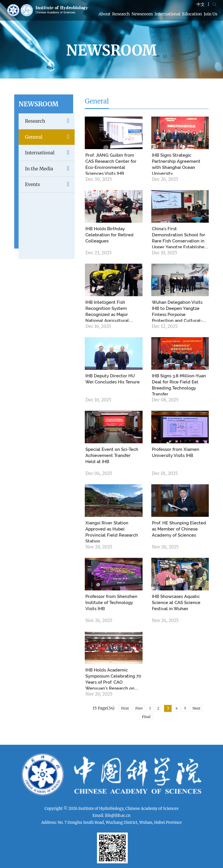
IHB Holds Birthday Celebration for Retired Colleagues (109, 235)
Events (50, 184)
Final (146, 717)
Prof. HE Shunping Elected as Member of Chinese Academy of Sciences (179, 529)
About (105, 14)
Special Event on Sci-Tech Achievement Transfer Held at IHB (112, 456)
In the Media (50, 169)
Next (196, 708)
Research (121, 14)
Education (192, 14)
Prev (139, 708)
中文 (201, 4)
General (50, 137)
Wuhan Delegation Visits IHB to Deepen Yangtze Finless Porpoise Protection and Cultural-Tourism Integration (177, 315)
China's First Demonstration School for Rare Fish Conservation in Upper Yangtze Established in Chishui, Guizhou (180, 241)
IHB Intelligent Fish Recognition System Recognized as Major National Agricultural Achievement (107, 315)
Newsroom (142, 14)
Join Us (210, 14)
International (167, 14)
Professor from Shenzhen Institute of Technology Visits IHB (111, 603)
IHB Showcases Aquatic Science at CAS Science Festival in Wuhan (176, 603)
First (125, 708)
